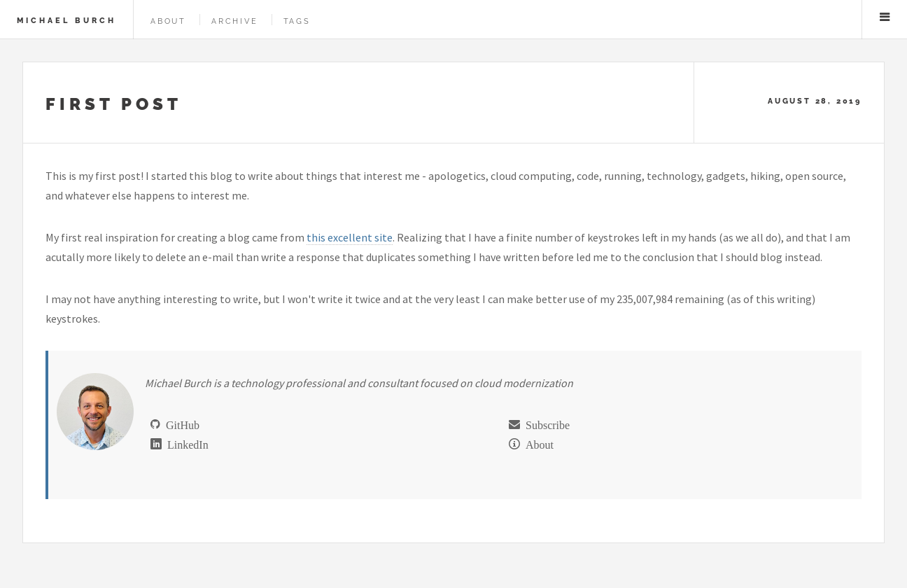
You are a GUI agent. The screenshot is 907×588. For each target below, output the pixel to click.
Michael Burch (66, 20)
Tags (297, 21)
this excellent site (350, 237)
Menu (885, 17)
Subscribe (545, 424)
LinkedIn (185, 444)
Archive (235, 21)
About (168, 21)
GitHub (180, 424)
